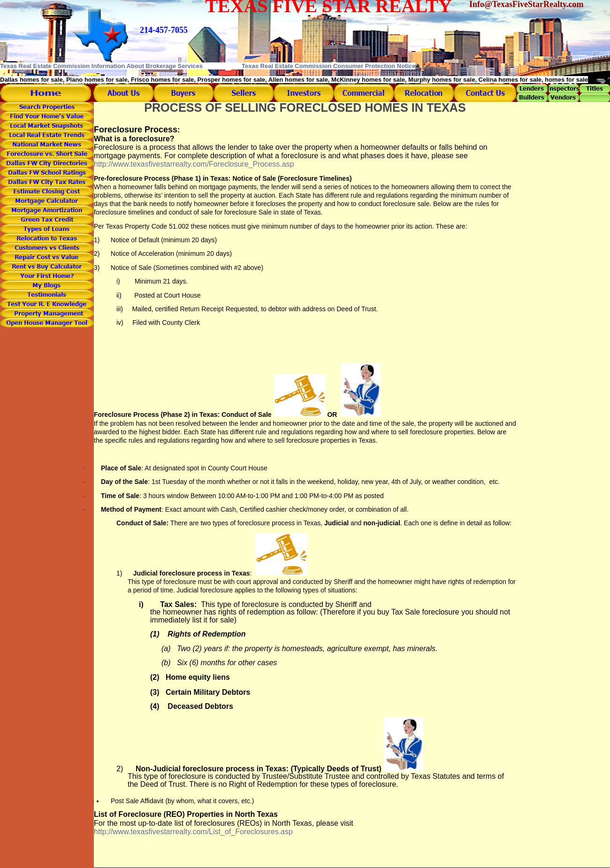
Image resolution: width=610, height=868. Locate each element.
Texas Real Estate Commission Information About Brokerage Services (101, 66)
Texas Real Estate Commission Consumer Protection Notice (328, 66)
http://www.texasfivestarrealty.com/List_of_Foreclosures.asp (193, 832)
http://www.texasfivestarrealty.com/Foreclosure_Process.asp (194, 164)
